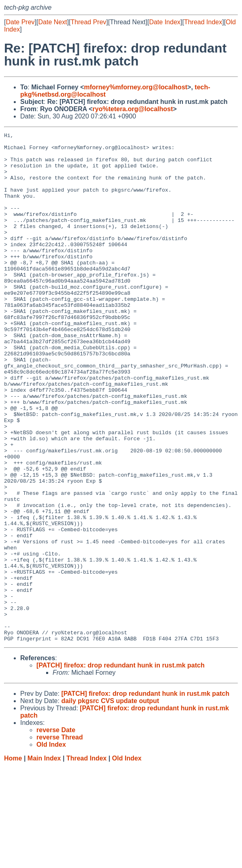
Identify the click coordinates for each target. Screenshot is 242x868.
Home (13, 860)
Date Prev (20, 22)
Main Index (44, 860)
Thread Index (203, 22)
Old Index (127, 860)
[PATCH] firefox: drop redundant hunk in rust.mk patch (120, 767)
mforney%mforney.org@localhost (136, 87)
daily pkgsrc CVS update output (110, 803)
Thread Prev (89, 22)
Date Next (52, 22)
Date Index (165, 22)
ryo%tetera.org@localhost (133, 109)
